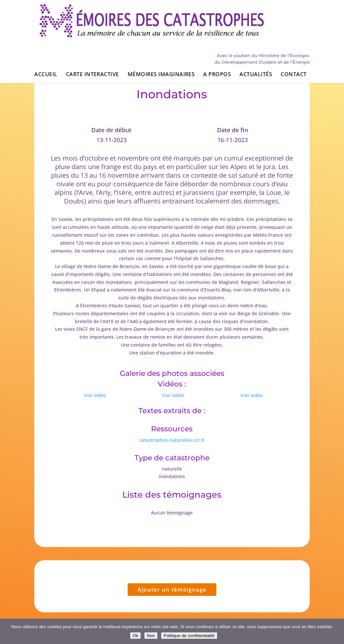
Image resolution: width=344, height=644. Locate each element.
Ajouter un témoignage (172, 590)
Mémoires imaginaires (161, 42)
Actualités (256, 42)
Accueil (46, 42)
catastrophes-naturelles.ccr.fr (172, 440)
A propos (217, 42)
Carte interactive (93, 42)
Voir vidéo (95, 395)
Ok (135, 636)
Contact (294, 42)
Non (151, 636)
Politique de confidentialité (189, 636)
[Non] (336, 631)
